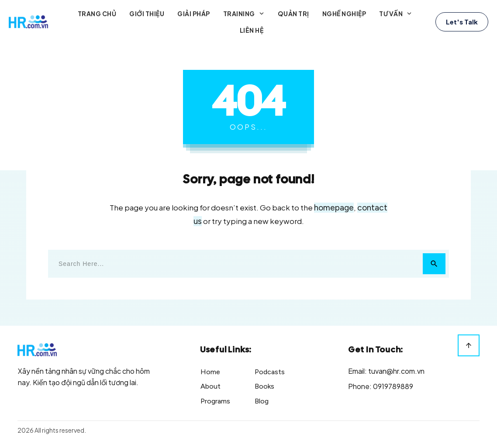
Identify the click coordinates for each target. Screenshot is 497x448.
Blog (262, 401)
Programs (215, 401)
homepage (334, 208)
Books (264, 386)
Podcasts (270, 372)
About (211, 386)
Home (210, 372)
